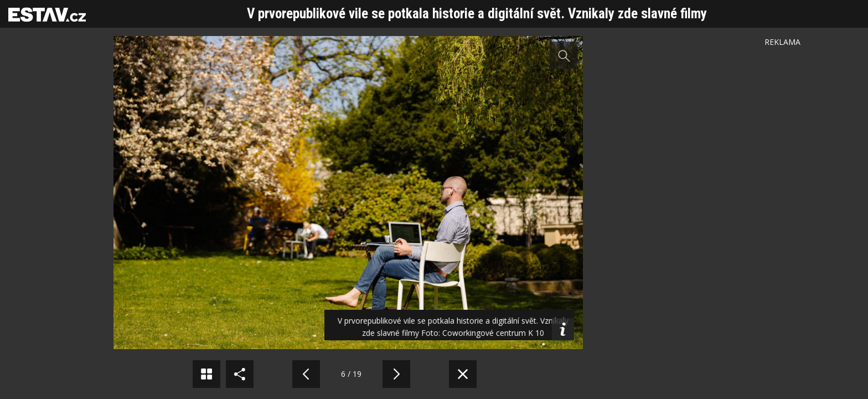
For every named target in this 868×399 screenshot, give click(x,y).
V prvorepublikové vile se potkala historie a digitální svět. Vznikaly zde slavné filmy (477, 14)
